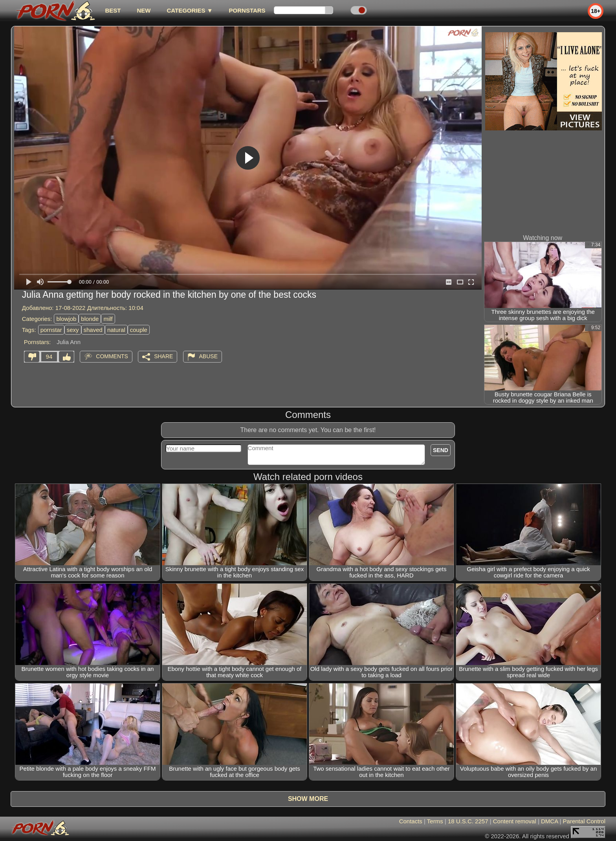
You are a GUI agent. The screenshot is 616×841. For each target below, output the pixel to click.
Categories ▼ (190, 10)
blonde (90, 319)
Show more (308, 799)
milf (108, 319)
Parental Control (584, 821)
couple (139, 330)
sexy (73, 330)
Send (441, 450)
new (144, 10)
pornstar (51, 330)
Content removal (515, 821)
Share (163, 356)
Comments (112, 356)
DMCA (549, 821)
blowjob (66, 319)
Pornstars (247, 10)
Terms (435, 821)
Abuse (208, 356)
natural (116, 330)
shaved (93, 330)
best (113, 10)
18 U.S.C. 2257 (468, 821)
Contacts (411, 821)
